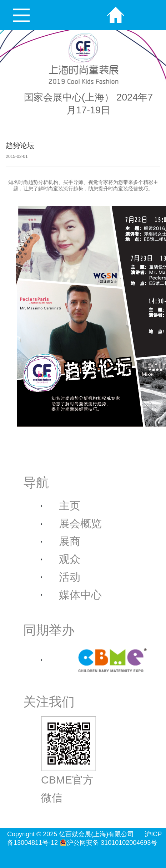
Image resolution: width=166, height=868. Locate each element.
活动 (70, 577)
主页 (70, 506)
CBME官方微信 (69, 760)
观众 (70, 559)
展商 (70, 541)
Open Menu (21, 15)
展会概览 (80, 523)
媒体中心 (80, 595)
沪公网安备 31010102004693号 (108, 843)
